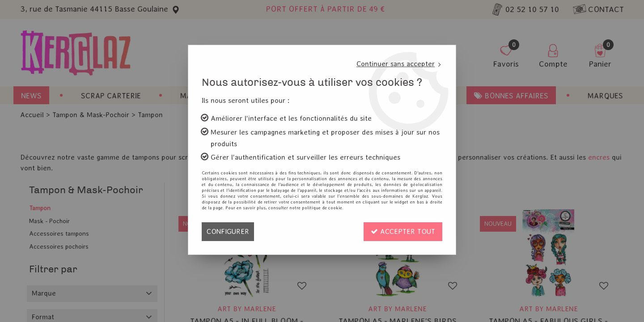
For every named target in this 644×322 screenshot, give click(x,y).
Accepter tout (403, 231)
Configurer (228, 231)
